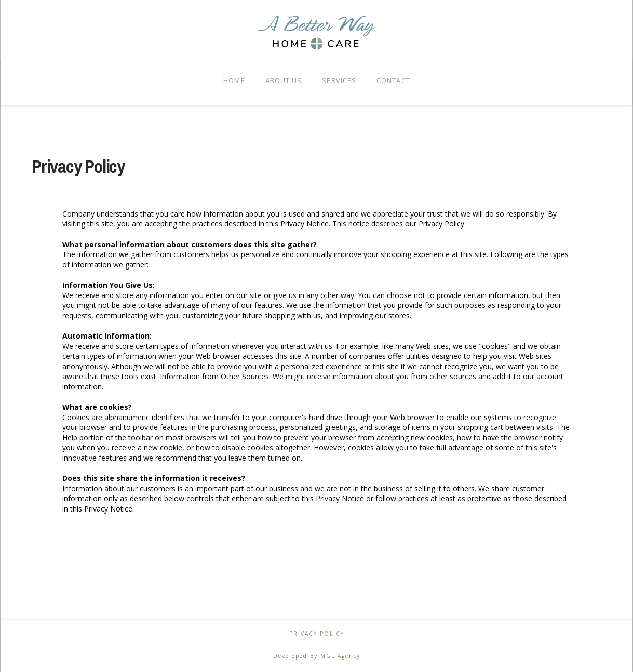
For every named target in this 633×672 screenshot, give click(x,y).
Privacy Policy (317, 634)
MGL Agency (340, 656)
